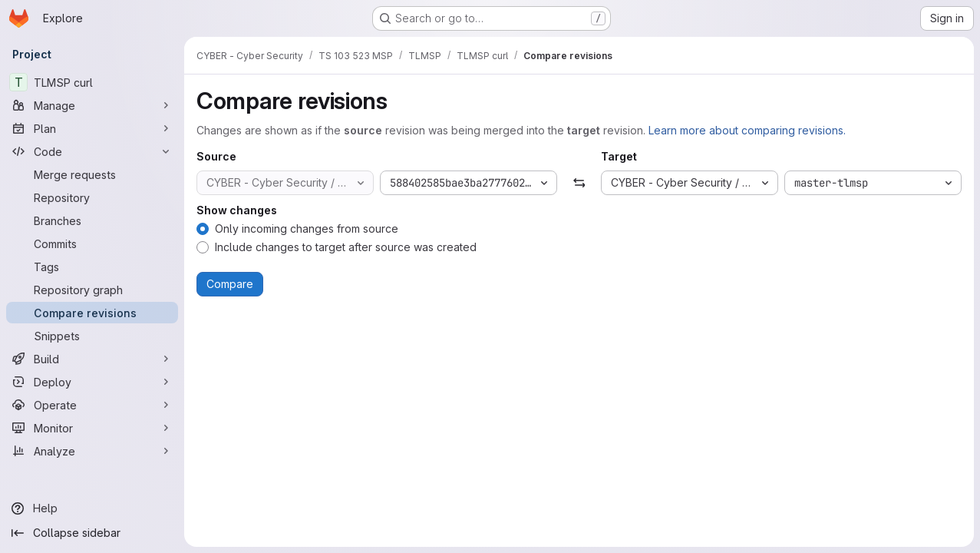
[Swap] (579, 183)
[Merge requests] (92, 174)
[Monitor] (92, 428)
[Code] (92, 151)
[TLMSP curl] (92, 82)
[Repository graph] (92, 290)
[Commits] (92, 243)
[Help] (92, 508)
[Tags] (92, 267)
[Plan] (92, 128)
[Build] (92, 359)
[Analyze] (92, 451)
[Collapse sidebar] (92, 533)
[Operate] (92, 405)
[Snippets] (92, 336)
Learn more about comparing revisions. (747, 130)
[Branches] (92, 220)
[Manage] (92, 105)
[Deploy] (92, 382)
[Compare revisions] (92, 313)
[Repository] (92, 197)
